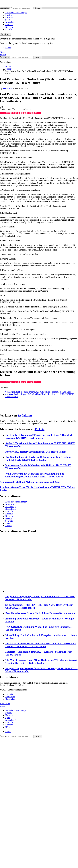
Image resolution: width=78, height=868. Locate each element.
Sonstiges (9, 521)
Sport (8, 20)
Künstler (9, 29)
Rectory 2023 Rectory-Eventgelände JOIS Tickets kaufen (36, 452)
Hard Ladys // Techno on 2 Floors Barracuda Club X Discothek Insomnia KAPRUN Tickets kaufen (39, 436)
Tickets (40, 429)
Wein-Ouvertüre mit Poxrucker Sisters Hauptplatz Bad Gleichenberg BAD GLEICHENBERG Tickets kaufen (35, 475)
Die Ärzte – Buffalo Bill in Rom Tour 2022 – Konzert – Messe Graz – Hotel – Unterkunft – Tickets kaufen (41, 645)
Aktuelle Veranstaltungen (16, 13)
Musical (9, 15)
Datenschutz (11, 699)
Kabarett (9, 17)
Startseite (9, 694)
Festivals (9, 25)
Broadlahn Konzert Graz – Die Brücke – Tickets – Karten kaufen (40, 613)
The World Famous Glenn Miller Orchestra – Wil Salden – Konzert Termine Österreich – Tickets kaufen (41, 662)
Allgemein (10, 504)
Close (2, 706)
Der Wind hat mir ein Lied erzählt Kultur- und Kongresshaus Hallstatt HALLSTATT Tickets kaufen (38, 458)
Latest (8, 48)
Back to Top (5, 704)
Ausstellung (10, 22)
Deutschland (11, 509)
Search (38, 8)
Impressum (10, 697)
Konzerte (9, 27)
